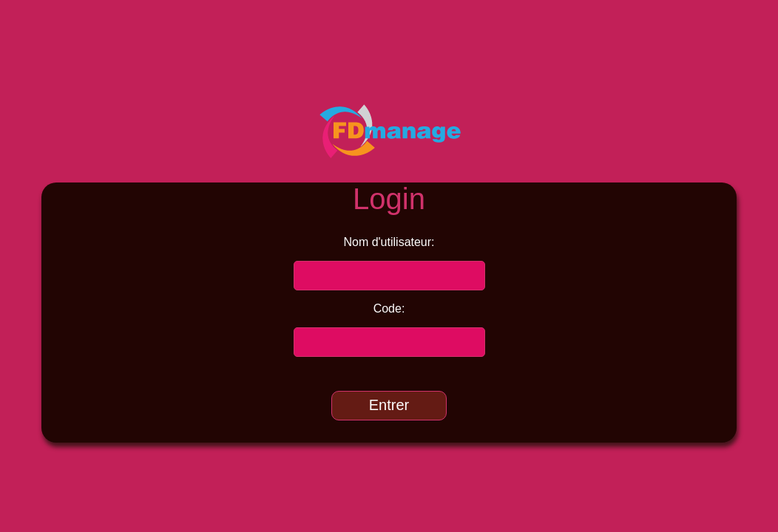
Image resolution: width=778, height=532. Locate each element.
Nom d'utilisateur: (389, 242)
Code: (389, 308)
